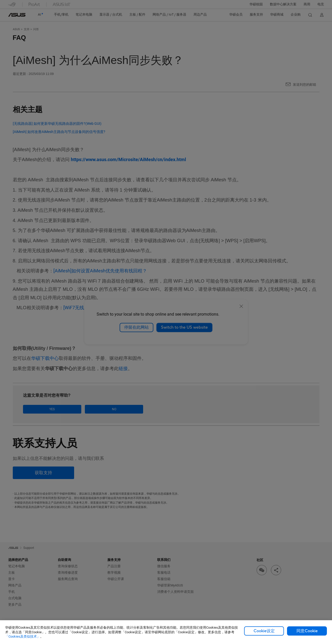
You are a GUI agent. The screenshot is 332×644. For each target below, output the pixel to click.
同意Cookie (307, 631)
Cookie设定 (264, 631)
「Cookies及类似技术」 (23, 636)
